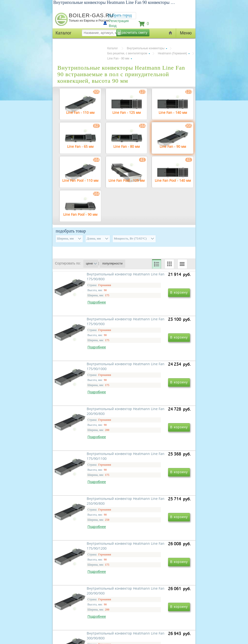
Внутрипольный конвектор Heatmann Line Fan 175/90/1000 (89, 396)
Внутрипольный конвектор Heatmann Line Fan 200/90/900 (157, 533)
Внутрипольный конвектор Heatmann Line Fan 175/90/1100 (89, 466)
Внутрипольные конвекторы (146, 48)
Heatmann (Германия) (173, 53)
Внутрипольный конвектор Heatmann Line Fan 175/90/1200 (89, 536)
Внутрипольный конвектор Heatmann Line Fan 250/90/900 (157, 603)
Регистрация (119, 21)
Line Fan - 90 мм (118, 58)
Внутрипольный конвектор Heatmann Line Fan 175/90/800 (91, 324)
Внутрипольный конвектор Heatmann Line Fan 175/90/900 (157, 324)
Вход (113, 26)
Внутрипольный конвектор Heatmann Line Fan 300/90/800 (91, 603)
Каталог (113, 48)
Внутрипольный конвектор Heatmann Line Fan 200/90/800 (157, 394)
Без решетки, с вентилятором (127, 53)
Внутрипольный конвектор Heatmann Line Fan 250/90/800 (157, 464)
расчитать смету (134, 33)
